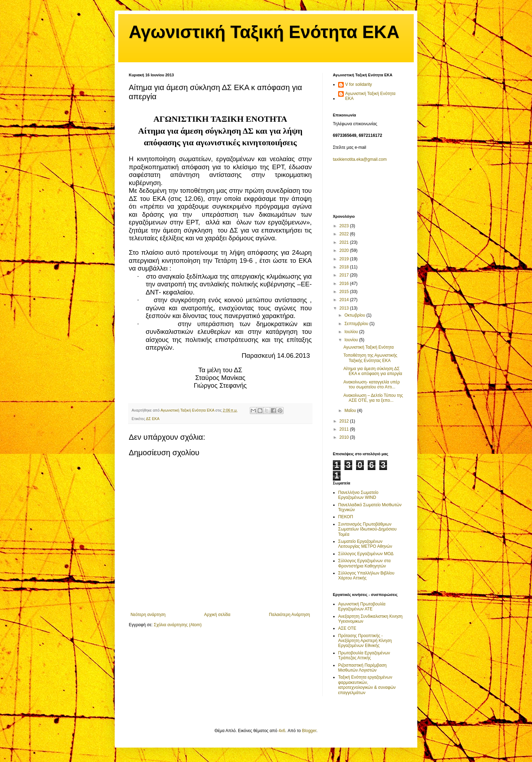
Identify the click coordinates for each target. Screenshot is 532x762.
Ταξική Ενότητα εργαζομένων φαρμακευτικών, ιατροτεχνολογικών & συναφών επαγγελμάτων (367, 685)
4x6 (282, 731)
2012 (345, 421)
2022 (345, 234)
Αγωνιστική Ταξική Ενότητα (369, 347)
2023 (345, 226)
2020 (345, 250)
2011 (345, 429)
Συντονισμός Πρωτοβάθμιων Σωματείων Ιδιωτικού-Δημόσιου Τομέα (367, 529)
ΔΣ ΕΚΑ (153, 419)
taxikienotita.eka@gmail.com (360, 159)
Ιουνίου (352, 340)
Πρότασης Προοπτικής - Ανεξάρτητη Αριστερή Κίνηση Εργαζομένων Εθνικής (365, 641)
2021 (345, 242)
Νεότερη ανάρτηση (148, 615)
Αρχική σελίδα (217, 615)
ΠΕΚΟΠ (346, 517)
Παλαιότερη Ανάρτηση (289, 615)
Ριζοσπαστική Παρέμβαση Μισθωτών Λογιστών (362, 668)
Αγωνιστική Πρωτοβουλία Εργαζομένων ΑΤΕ (362, 607)
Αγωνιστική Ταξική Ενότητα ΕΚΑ (264, 32)
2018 (345, 267)
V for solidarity (359, 84)
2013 (345, 308)
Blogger (309, 731)
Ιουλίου (352, 332)
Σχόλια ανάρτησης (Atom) (178, 625)
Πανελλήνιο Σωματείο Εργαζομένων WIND (358, 495)
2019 (345, 259)
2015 (345, 292)
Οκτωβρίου (355, 315)
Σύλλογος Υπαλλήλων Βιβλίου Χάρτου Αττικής (366, 576)
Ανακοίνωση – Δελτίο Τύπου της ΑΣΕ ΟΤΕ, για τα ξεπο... (373, 398)
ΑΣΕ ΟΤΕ (347, 628)
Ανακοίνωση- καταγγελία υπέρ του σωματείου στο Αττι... (372, 385)
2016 (345, 284)
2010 (345, 437)
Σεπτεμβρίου (357, 324)
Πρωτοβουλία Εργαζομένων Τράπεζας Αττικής (364, 655)
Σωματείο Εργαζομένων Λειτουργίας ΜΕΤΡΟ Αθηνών (365, 544)
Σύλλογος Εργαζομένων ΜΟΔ (366, 554)
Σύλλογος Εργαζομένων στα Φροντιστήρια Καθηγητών (364, 563)
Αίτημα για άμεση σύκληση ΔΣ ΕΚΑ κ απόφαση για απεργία (373, 371)
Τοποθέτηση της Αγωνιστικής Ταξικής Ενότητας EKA (370, 358)
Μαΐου (351, 411)
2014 (345, 300)
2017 (345, 275)
